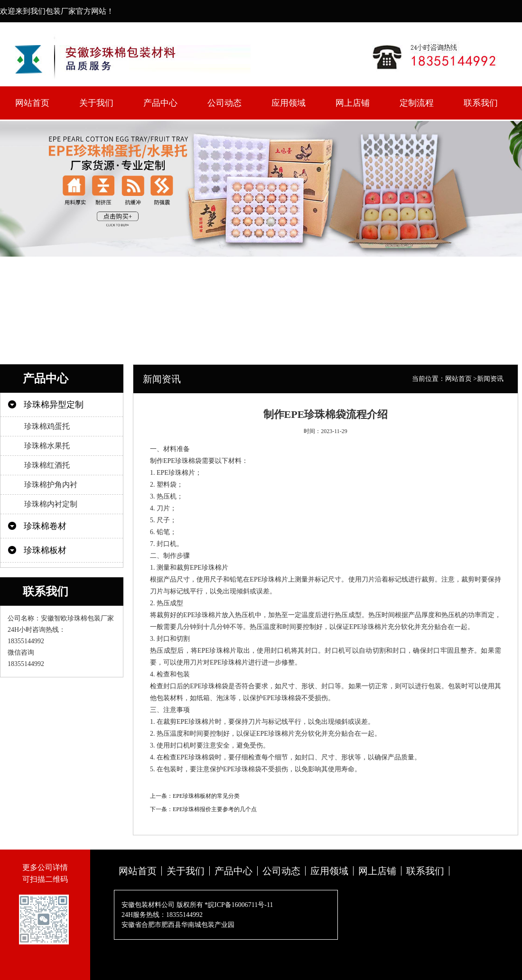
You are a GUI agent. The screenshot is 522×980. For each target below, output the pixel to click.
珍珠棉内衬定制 (51, 504)
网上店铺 (353, 103)
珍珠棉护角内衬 (51, 485)
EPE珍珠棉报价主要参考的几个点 (215, 809)
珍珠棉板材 (45, 550)
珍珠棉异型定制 (54, 405)
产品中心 (160, 103)
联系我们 (481, 103)
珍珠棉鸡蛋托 (47, 426)
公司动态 (224, 103)
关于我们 (96, 103)
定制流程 (417, 103)
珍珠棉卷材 (45, 526)
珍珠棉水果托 (47, 446)
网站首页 (32, 103)
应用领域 (289, 103)
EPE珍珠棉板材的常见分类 (206, 796)
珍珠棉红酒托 (47, 465)
